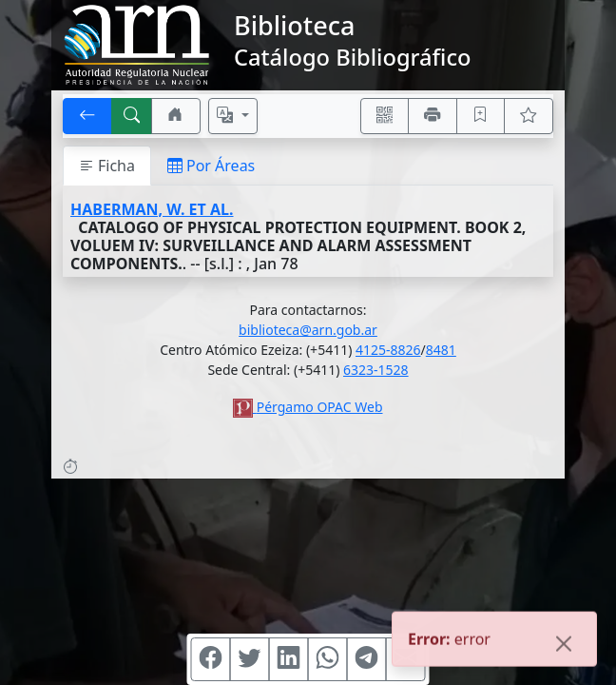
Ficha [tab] (107, 166)
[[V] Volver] (87, 116)
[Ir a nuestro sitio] (176, 116)
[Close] (564, 645)
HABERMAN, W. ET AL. (152, 209)
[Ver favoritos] (529, 116)
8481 (441, 350)
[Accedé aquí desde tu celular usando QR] (385, 116)
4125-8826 (388, 350)
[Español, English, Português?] (233, 116)
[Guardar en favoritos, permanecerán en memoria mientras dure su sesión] (481, 116)
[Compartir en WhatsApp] (328, 659)
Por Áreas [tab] (211, 166)
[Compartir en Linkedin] (289, 659)
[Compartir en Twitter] (250, 659)
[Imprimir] (433, 116)
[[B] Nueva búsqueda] (132, 116)
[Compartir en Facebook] (211, 659)
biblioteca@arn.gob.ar (308, 330)
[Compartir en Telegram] (367, 659)
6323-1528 (376, 370)
